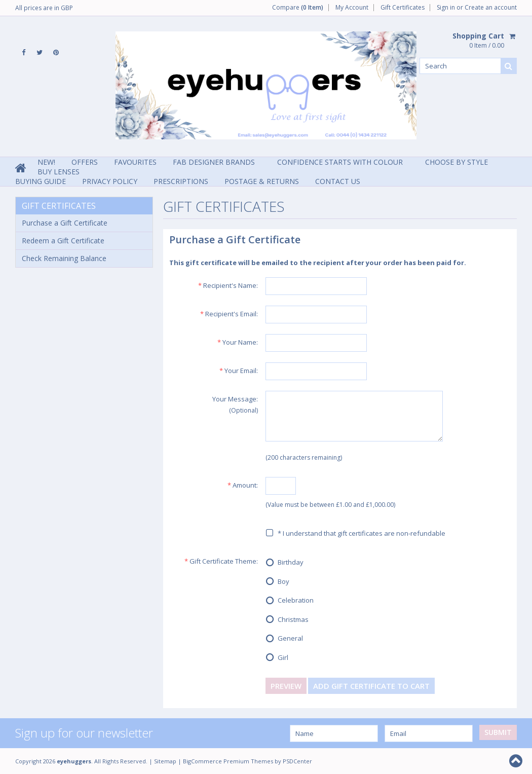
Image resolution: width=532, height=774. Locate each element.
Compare (298, 8)
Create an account (491, 8)
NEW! (46, 162)
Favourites (135, 162)
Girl (277, 658)
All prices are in (44, 8)
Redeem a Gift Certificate (63, 241)
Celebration (290, 601)
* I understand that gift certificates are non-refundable (355, 533)
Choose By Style (457, 162)
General (284, 639)
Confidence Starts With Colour (340, 162)
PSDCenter (297, 761)
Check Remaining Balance (64, 258)
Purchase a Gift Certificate (65, 223)
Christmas (287, 620)
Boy (277, 582)
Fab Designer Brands (214, 162)
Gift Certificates (403, 8)
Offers (85, 162)
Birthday (284, 563)
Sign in (446, 8)
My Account (352, 8)
